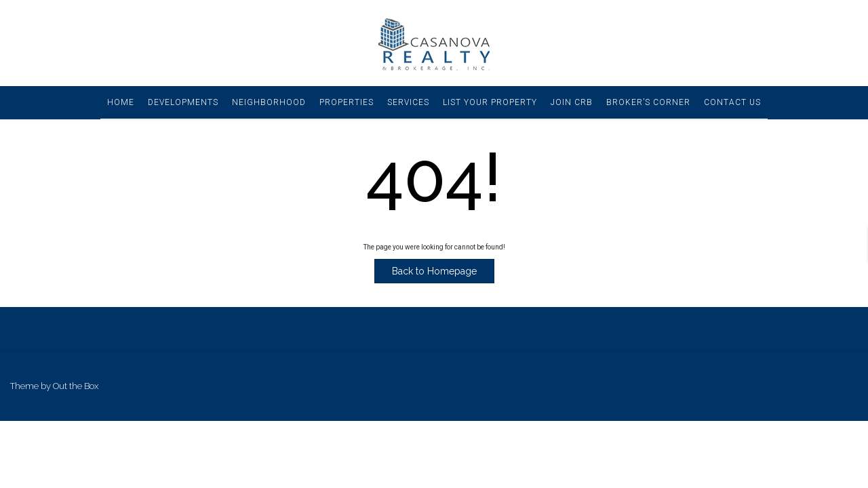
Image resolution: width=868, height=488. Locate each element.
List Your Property (490, 102)
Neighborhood (269, 102)
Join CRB (572, 102)
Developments (183, 102)
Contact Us (732, 102)
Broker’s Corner (648, 102)
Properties (347, 102)
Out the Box (76, 386)
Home (121, 102)
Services (408, 102)
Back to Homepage (434, 271)
